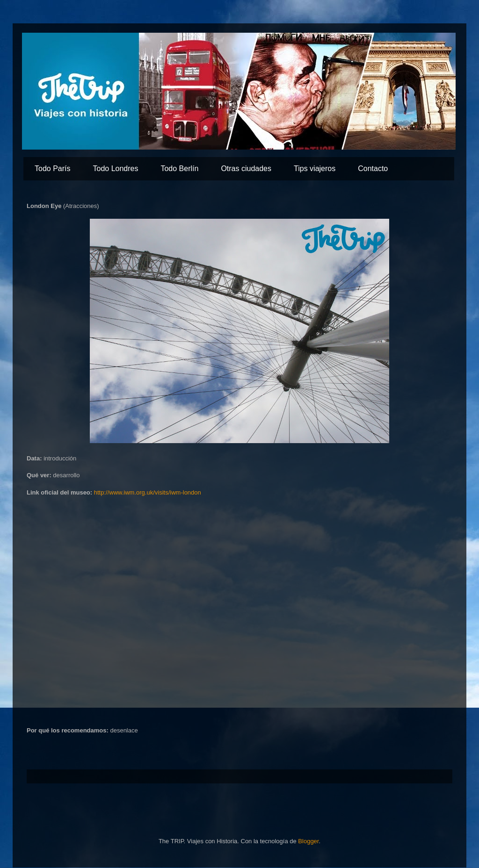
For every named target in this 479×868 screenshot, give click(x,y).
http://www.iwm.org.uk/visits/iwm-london (148, 492)
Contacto (373, 169)
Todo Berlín (179, 169)
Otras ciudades (246, 169)
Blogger (308, 841)
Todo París (52, 169)
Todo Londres (115, 169)
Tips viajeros (315, 169)
